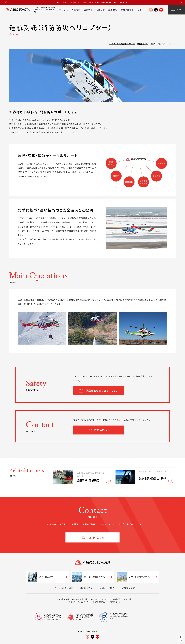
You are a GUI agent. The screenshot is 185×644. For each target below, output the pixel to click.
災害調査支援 (128, 588)
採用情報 (113, 10)
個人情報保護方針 (80, 599)
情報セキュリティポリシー (100, 599)
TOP (180, 640)
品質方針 (117, 599)
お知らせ (101, 10)
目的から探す (86, 588)
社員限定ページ (114, 602)
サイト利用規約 (63, 599)
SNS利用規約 (99, 602)
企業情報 (88, 10)
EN (139, 10)
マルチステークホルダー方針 (79, 602)
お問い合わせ (127, 10)
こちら (112, 621)
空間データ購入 (107, 588)
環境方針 (127, 599)
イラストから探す (65, 588)
